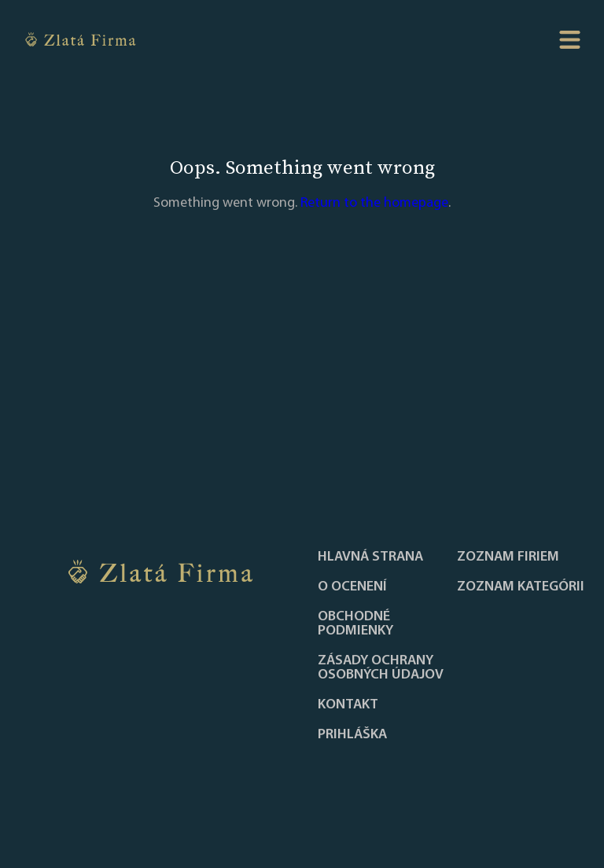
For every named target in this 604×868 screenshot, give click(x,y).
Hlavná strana (370, 557)
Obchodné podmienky (355, 624)
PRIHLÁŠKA (352, 735)
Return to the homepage (374, 203)
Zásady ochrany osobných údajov (381, 668)
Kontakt (348, 705)
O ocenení (352, 587)
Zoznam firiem (508, 557)
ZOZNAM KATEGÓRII (521, 587)
